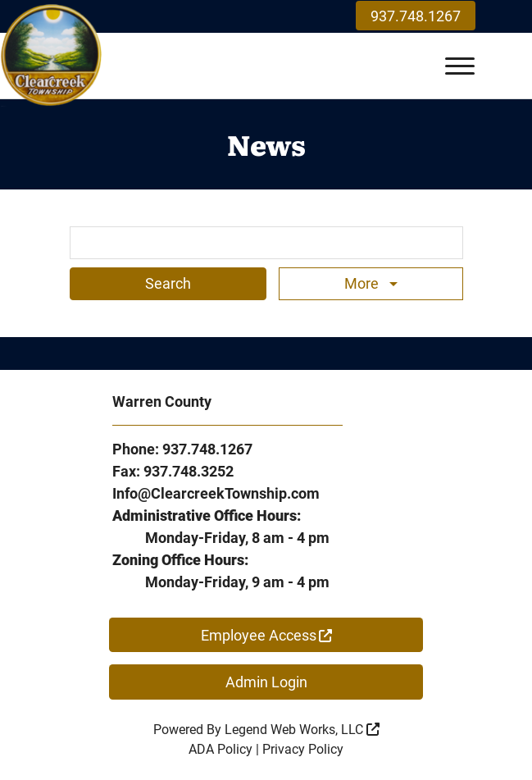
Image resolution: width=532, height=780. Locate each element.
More (363, 283)
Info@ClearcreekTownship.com (216, 493)
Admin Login (266, 682)
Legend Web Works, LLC (302, 730)
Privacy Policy (303, 749)
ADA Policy (221, 749)
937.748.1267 (416, 16)
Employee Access (266, 635)
